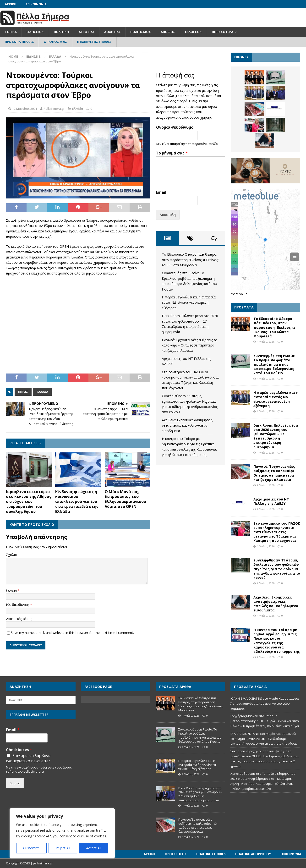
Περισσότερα (223, 32)
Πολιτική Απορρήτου (253, 854)
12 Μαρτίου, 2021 (25, 109)
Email (161, 192)
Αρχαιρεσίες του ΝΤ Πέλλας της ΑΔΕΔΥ (271, 501)
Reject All (63, 848)
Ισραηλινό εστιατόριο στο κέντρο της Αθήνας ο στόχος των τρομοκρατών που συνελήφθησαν (29, 502)
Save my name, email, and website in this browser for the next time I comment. (72, 633)
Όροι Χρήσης (176, 854)
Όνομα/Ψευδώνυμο (175, 127)
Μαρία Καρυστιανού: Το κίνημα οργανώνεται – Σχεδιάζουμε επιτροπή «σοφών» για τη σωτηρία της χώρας (264, 739)
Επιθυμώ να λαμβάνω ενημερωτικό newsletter (29, 758)
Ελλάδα (78, 109)
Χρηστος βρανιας (243, 774)
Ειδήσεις (34, 32)
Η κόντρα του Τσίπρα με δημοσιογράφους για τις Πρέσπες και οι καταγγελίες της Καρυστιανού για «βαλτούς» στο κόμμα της (277, 641)
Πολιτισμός (141, 32)
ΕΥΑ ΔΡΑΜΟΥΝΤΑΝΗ (245, 734)
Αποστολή (168, 215)
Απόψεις (168, 32)
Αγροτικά (87, 32)
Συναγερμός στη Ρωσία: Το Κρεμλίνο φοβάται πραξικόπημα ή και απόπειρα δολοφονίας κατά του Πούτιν (274, 364)
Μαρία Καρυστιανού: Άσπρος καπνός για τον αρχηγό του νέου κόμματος (265, 703)
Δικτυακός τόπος (19, 619)
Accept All (94, 848)
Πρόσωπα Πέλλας (19, 42)
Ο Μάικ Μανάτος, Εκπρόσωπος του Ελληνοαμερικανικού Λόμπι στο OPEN (125, 499)
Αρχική (11, 4)
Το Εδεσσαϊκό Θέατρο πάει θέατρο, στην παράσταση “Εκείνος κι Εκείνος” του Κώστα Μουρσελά (190, 260)
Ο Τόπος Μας (55, 42)
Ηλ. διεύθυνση (18, 605)
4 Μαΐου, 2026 (266, 342)
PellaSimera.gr (54, 109)
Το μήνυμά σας (172, 153)
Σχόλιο (12, 555)
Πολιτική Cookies (211, 854)
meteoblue (239, 294)
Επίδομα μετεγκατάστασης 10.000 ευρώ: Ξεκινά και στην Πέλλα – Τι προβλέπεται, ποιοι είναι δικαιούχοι (265, 721)
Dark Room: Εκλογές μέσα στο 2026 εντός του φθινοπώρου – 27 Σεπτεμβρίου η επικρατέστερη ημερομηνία (276, 436)
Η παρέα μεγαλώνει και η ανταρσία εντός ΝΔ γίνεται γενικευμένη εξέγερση (189, 302)
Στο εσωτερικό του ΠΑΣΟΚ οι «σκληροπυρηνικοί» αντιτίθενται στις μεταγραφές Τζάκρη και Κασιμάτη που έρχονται (277, 532)
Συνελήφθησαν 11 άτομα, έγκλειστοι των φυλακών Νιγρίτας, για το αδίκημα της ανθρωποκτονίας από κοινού (277, 569)
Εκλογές (192, 32)
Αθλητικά (112, 32)
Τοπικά (11, 32)
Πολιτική (61, 32)
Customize (31, 848)
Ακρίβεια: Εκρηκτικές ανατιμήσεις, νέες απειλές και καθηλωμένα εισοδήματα (188, 425)
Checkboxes (19, 750)
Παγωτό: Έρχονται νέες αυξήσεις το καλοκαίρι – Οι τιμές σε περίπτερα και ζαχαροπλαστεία (190, 345)
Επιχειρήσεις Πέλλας (94, 42)
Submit (15, 783)
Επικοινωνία (36, 4)
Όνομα (12, 591)
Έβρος (23, 392)
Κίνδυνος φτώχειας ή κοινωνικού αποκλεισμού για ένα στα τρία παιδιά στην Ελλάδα (77, 502)
